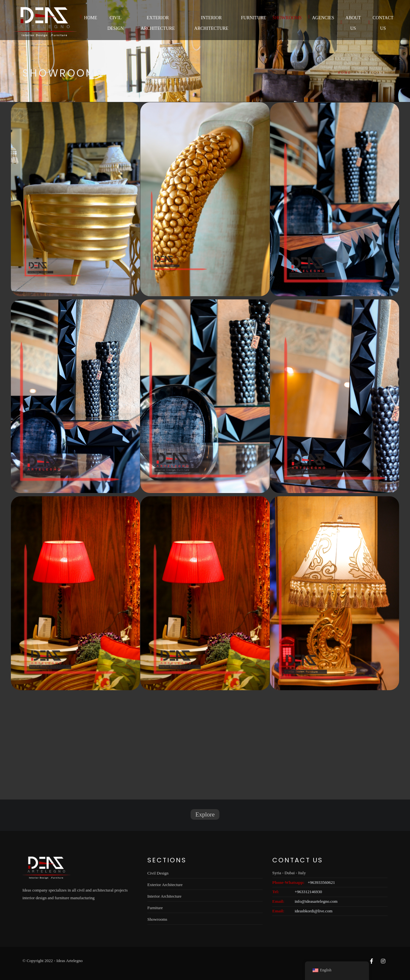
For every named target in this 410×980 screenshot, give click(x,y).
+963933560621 (321, 882)
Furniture (254, 18)
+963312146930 (308, 892)
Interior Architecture (211, 23)
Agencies (321, 17)
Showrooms (287, 18)
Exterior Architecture (158, 23)
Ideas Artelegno (70, 961)
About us (351, 23)
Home (89, 17)
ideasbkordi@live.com (314, 911)
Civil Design (115, 23)
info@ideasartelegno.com (316, 901)
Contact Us (381, 23)
